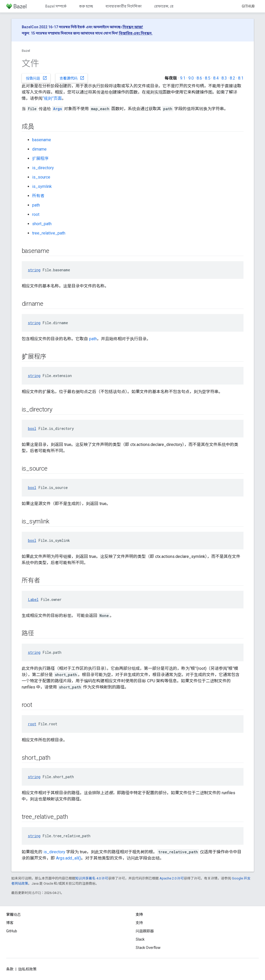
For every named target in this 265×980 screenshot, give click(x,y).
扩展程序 (40, 158)
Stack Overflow (148, 948)
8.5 (208, 78)
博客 (10, 923)
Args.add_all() (69, 858)
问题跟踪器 (145, 931)
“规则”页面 (52, 98)
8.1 (241, 78)
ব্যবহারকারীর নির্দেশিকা (124, 6)
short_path (42, 224)
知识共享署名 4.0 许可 (92, 878)
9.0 (191, 78)
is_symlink (42, 186)
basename (42, 140)
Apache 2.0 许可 (172, 878)
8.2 (232, 78)
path (36, 205)
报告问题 (37, 78)
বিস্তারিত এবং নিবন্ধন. (136, 33)
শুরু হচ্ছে (86, 6)
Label (33, 599)
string (34, 270)
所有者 (38, 196)
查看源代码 (72, 78)
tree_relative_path (49, 233)
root (36, 214)
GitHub (248, 6)
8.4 (216, 78)
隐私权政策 (27, 969)
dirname (39, 149)
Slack (140, 939)
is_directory (43, 168)
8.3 (224, 78)
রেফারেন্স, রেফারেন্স (169, 6)
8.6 (199, 78)
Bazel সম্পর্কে (56, 6)
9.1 (183, 78)
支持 (139, 923)
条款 (10, 969)
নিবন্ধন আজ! (133, 27)
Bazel (26, 51)
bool (32, 428)
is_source (41, 177)
